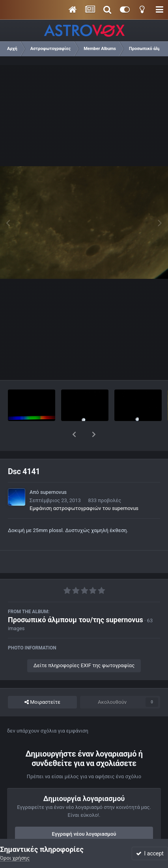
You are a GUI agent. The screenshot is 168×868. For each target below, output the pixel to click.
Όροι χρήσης (15, 858)
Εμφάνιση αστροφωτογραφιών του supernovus (84, 488)
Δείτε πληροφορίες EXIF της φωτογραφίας (84, 645)
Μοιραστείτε (42, 682)
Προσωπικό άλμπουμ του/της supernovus (76, 599)
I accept (150, 853)
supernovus (53, 472)
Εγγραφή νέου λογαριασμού (84, 813)
